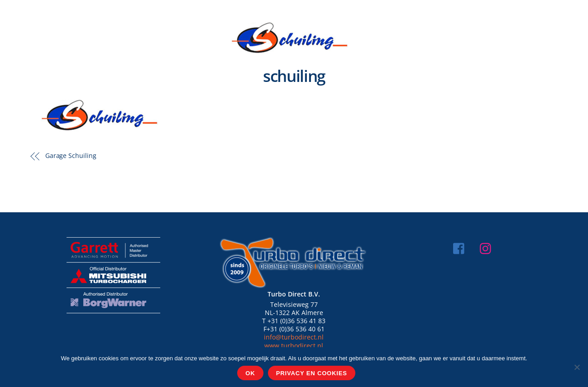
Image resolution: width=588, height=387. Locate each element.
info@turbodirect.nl (294, 337)
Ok (250, 373)
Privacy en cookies (312, 373)
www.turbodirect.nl (294, 346)
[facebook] (461, 247)
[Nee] (577, 367)
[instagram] (488, 247)
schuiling (294, 76)
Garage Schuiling (71, 155)
